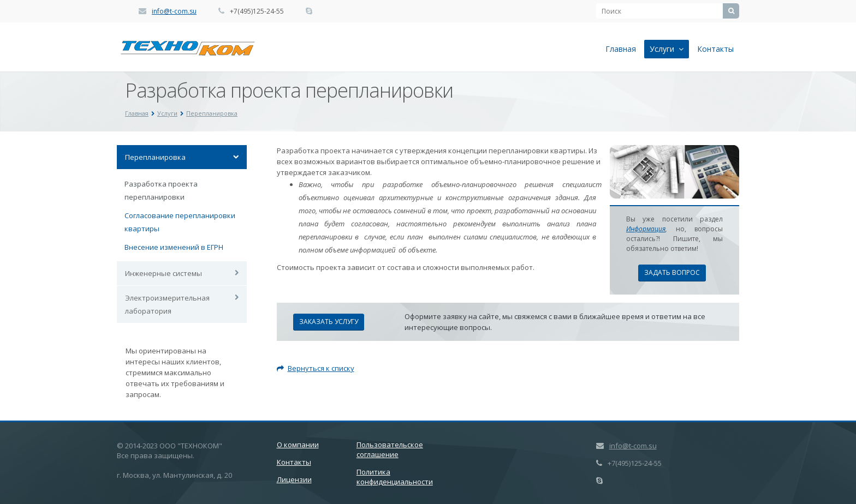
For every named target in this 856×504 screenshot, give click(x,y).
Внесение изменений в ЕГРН (174, 247)
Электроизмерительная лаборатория (167, 304)
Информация (646, 229)
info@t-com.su (174, 11)
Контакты (715, 49)
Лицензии (294, 479)
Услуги (667, 49)
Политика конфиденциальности (395, 477)
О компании (298, 445)
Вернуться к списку (316, 368)
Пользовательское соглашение (390, 449)
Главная (621, 49)
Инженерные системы (164, 273)
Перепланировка (212, 113)
